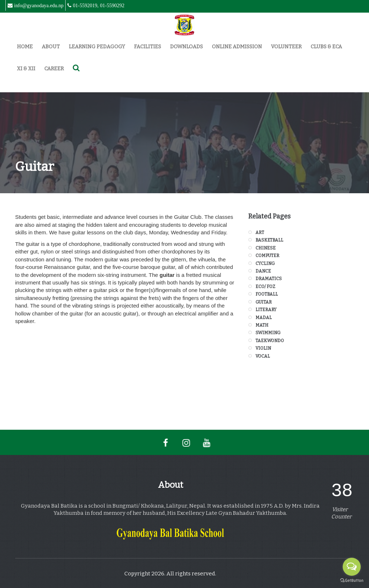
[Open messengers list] (352, 567)
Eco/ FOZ (265, 287)
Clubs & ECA (326, 47)
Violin (263, 348)
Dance (263, 271)
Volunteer (286, 47)
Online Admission (237, 47)
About (51, 47)
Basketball (269, 240)
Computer (267, 256)
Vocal (263, 356)
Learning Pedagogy (97, 47)
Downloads (186, 47)
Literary (266, 310)
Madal (264, 318)
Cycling (265, 264)
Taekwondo (270, 341)
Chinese (266, 248)
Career (54, 69)
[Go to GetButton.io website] (352, 581)
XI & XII (26, 69)
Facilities (148, 47)
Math (262, 325)
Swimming (268, 333)
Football (267, 294)
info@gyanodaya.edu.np (39, 5)
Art (260, 233)
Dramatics (269, 279)
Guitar (264, 302)
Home (25, 47)
